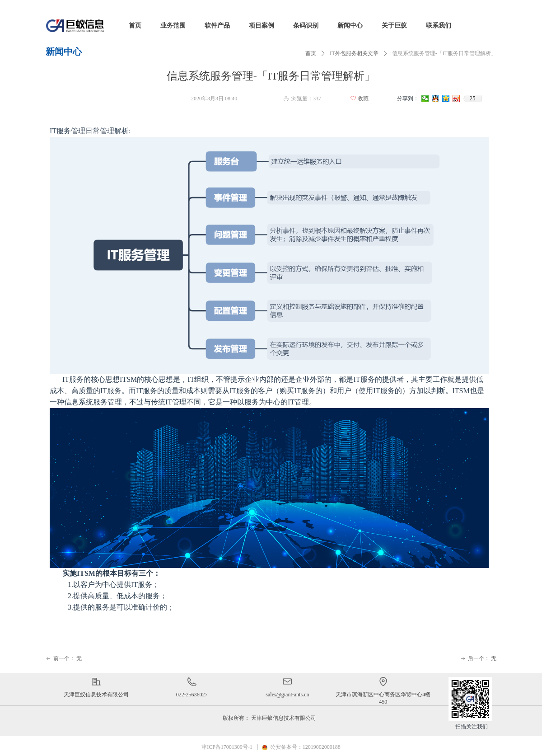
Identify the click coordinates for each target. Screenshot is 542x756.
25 (472, 99)
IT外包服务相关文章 (354, 53)
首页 (311, 53)
